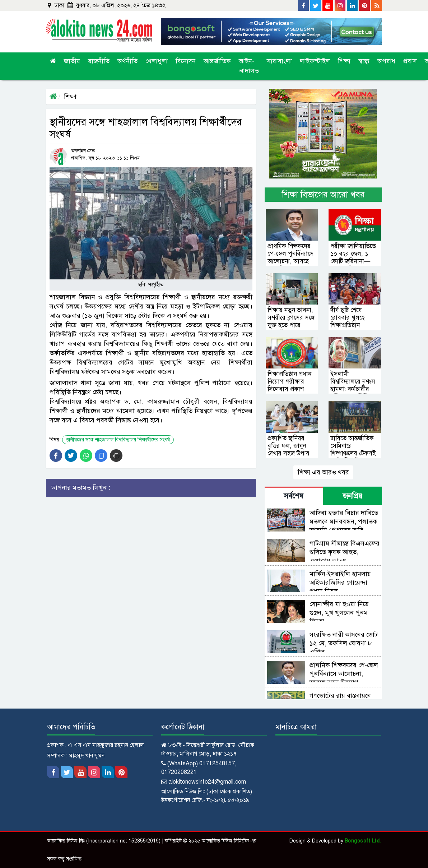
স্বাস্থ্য (364, 61)
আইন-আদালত (249, 66)
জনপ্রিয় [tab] (353, 496)
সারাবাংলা (279, 61)
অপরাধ (386, 61)
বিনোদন (186, 61)
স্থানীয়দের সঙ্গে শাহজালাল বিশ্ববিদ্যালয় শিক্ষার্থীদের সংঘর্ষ (118, 440)
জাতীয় (72, 61)
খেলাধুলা (157, 61)
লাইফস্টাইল (315, 61)
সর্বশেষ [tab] (294, 496)
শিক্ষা (344, 61)
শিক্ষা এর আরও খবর (323, 472)
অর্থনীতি (127, 61)
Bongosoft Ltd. (363, 841)
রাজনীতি (99, 61)
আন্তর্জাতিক (217, 61)
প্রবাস (410, 61)
